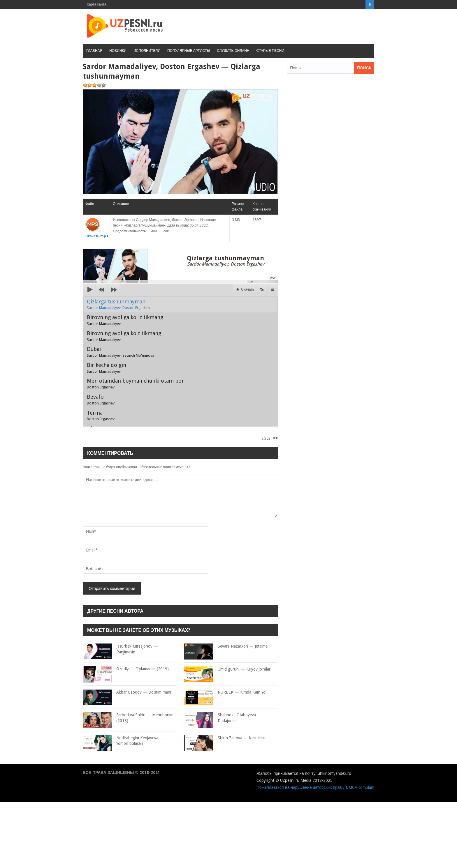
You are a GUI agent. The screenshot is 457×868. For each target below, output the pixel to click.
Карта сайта (97, 4)
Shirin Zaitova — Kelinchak (225, 738)
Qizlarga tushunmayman (118, 304)
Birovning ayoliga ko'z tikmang (124, 336)
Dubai (121, 352)
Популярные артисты (189, 51)
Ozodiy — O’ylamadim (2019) (126, 669)
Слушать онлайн (233, 51)
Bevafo (101, 399)
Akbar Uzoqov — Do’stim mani (127, 692)
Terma (101, 416)
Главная (94, 51)
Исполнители (147, 51)
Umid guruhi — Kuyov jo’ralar (227, 669)
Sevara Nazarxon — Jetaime (226, 646)
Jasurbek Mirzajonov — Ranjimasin (120, 649)
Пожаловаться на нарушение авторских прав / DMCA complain (315, 787)
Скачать (248, 289)
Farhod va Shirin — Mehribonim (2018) (128, 718)
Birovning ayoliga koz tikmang (125, 320)
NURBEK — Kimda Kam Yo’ (225, 692)
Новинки (118, 51)
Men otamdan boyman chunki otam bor (135, 383)
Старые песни (270, 51)
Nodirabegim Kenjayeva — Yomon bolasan (123, 741)
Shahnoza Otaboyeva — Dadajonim (223, 718)
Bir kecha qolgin (107, 368)
